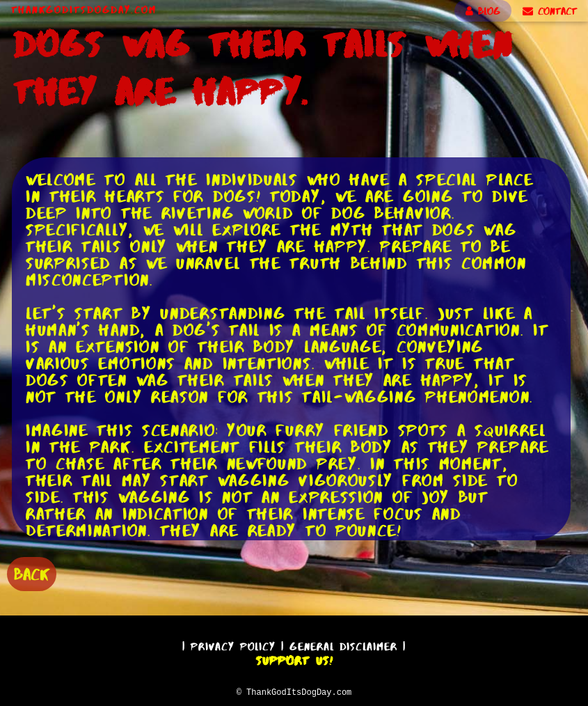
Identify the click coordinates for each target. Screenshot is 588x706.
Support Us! (294, 659)
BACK (32, 573)
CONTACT (550, 11)
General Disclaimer (343, 644)
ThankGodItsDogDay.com (84, 10)
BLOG (483, 11)
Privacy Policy (233, 644)
